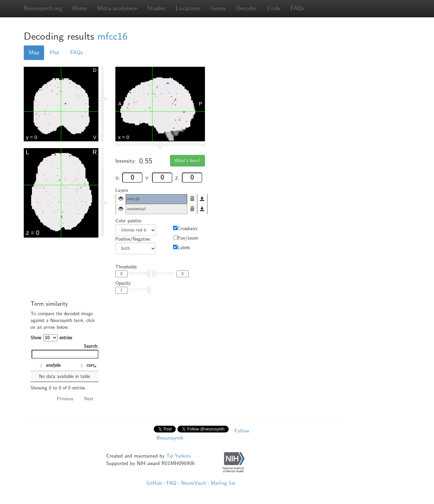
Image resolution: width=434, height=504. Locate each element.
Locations (188, 8)
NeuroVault (194, 483)
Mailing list (223, 483)
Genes (218, 8)
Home (80, 8)
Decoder (246, 8)
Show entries (51, 338)
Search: (65, 351)
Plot (55, 53)
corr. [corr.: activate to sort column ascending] (91, 365)
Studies (156, 8)
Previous (65, 399)
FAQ (172, 483)
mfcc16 (112, 36)
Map (34, 53)
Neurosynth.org (43, 8)
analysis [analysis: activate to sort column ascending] (53, 365)
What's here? (187, 160)
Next (89, 399)
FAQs (297, 8)
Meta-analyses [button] (117, 8)
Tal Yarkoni (179, 456)
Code (274, 8)
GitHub (154, 483)
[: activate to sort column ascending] (37, 366)
